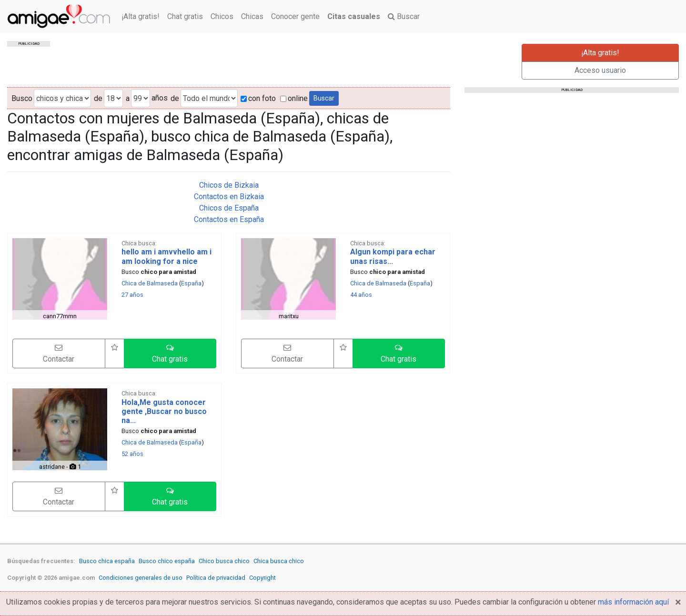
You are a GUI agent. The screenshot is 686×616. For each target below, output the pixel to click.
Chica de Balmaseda (150, 283)
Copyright (262, 578)
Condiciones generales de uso (141, 578)
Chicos (222, 16)
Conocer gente (295, 16)
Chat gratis (185, 16)
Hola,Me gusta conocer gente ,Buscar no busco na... (164, 411)
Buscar (404, 16)
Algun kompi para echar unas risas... (393, 256)
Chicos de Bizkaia (229, 185)
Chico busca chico (224, 561)
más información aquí (633, 602)
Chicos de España (229, 208)
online (294, 98)
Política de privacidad (216, 578)
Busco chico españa (167, 561)
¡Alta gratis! (141, 16)
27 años (132, 295)
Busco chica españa (107, 561)
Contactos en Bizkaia (229, 197)
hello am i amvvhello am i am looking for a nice (166, 256)
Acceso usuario (600, 70)
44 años (361, 295)
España (191, 283)
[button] (170, 353)
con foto (258, 98)
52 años (132, 454)
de (98, 98)
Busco (22, 98)
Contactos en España (229, 219)
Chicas (252, 16)
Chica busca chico (279, 561)
